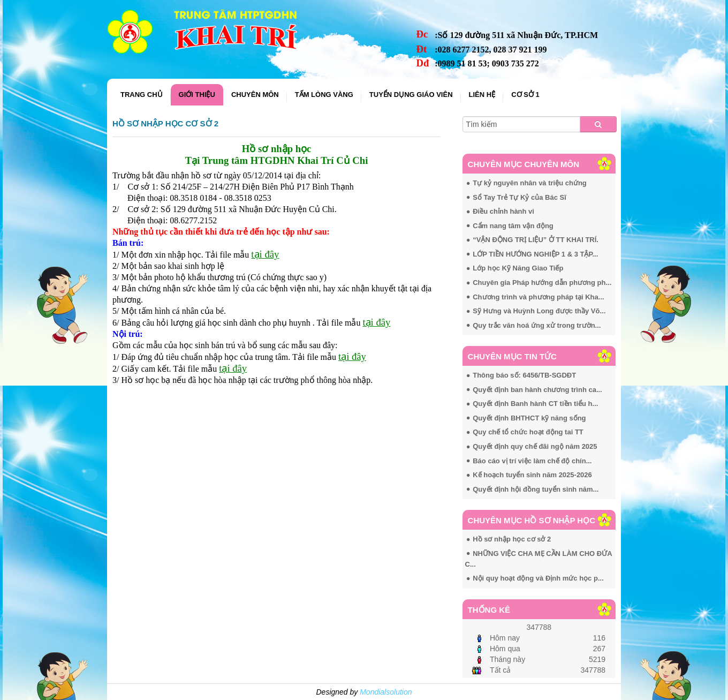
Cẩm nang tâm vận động (513, 226)
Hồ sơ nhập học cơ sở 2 (165, 123)
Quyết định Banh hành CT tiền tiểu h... (535, 404)
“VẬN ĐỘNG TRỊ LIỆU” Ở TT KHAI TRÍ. (536, 240)
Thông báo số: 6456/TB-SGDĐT (524, 375)
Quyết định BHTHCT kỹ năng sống (529, 418)
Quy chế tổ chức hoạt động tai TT (528, 432)
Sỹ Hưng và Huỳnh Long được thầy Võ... (539, 311)
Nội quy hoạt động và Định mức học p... (538, 578)
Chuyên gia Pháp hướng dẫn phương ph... (542, 283)
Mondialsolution (386, 692)
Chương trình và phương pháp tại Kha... (538, 297)
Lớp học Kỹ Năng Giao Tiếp (518, 268)
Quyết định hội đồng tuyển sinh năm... (536, 489)
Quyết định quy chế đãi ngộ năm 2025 (535, 446)
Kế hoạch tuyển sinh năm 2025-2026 (532, 475)
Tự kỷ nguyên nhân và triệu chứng (530, 183)
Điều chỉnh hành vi (503, 211)
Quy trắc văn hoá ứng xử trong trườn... (537, 325)
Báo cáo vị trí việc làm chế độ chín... (532, 461)
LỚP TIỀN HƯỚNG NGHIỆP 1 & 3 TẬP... (535, 254)
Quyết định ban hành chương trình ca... (537, 390)
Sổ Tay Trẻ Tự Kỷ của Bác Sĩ (520, 197)
